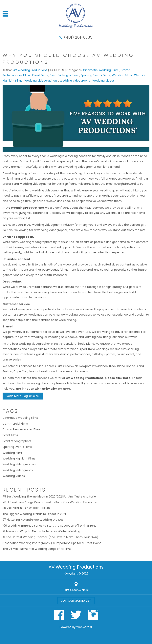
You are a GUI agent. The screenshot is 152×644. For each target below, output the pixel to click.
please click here (118, 378)
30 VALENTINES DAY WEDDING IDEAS (26, 508)
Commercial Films (15, 424)
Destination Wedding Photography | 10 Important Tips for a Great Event (52, 543)
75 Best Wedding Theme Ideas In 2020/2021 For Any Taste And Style (49, 497)
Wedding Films (122, 75)
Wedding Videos (103, 81)
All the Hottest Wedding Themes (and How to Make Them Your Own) (50, 537)
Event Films (40, 75)
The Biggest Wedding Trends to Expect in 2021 (34, 514)
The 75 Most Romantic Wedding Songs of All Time (37, 549)
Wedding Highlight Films (19, 459)
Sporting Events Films (95, 75)
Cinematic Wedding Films (101, 70)
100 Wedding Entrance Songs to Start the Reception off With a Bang (50, 526)
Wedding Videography (75, 81)
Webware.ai (84, 627)
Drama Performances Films (22, 429)
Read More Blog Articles (23, 396)
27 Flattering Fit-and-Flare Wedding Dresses (33, 520)
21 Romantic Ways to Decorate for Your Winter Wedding (41, 531)
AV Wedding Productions (25, 208)
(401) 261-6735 (78, 37)
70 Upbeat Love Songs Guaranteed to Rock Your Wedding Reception (50, 502)
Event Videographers (64, 75)
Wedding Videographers (41, 81)
